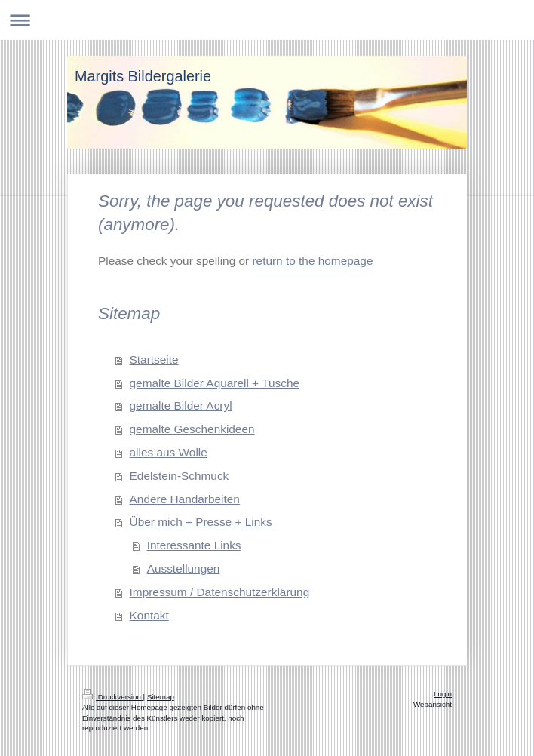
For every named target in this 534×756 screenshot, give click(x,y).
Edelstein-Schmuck (180, 476)
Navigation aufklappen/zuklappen (267, 20)
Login (443, 694)
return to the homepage (312, 261)
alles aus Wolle (169, 452)
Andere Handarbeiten (185, 499)
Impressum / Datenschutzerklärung (220, 592)
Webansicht (433, 704)
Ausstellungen (184, 569)
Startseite (154, 360)
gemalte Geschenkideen (192, 429)
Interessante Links (194, 545)
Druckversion (113, 697)
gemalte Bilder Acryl (181, 406)
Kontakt (149, 615)
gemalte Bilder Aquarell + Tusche (215, 383)
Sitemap (161, 697)
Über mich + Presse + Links (201, 522)
